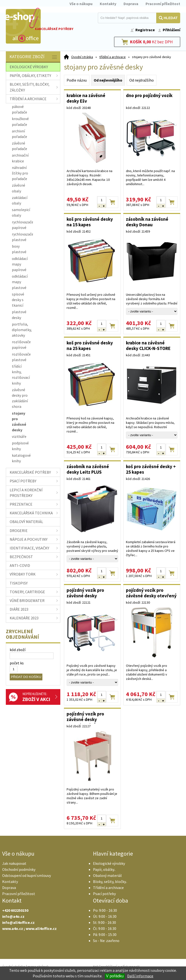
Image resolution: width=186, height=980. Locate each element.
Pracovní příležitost (163, 4)
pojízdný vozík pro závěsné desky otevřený (151, 593)
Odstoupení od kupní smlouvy (27, 875)
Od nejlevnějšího (108, 80)
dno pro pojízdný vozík (149, 95)
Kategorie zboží (34, 57)
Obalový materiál (107, 875)
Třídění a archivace (108, 888)
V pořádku (115, 976)
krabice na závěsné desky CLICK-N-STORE (148, 346)
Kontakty (108, 4)
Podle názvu (77, 80)
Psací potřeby (104, 894)
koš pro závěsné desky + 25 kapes (151, 469)
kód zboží (18, 650)
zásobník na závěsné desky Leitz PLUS (88, 469)
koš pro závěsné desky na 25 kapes (90, 346)
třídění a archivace (112, 57)
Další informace (140, 976)
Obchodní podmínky (19, 869)
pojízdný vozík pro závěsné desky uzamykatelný (85, 717)
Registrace (145, 30)
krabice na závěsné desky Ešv (86, 98)
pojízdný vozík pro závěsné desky (85, 593)
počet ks (17, 663)
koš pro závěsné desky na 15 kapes (90, 222)
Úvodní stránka (82, 57)
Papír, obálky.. (104, 869)
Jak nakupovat (14, 863)
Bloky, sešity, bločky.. (110, 881)
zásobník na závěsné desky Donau (147, 222)
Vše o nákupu (81, 4)
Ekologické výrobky (109, 863)
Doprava (131, 4)
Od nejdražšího (142, 80)
